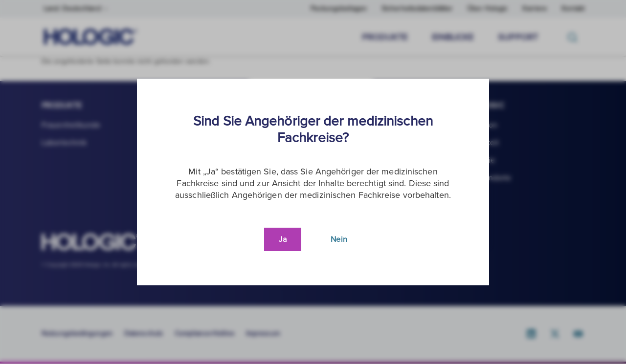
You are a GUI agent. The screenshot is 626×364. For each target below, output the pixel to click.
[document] (313, 182)
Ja (283, 239)
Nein (339, 239)
